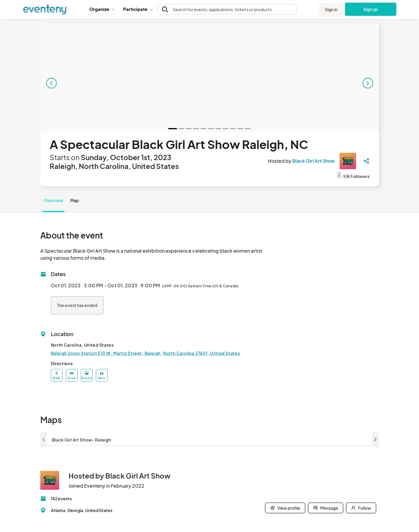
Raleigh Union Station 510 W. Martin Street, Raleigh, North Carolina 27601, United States (146, 353)
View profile (285, 508)
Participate (138, 9)
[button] (102, 9)
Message (326, 508)
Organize (102, 9)
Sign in (331, 9)
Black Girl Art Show (314, 161)
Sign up (371, 9)
